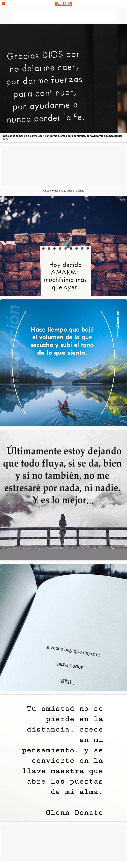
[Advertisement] (63, 166)
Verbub (64, 4)
